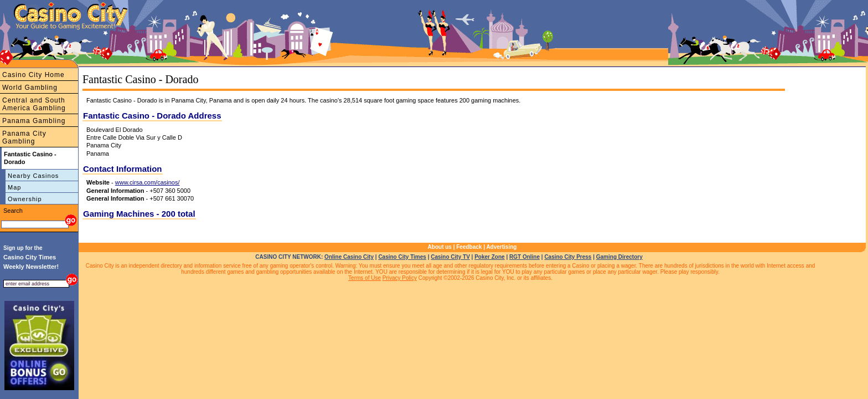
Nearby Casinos (33, 176)
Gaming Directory (619, 257)
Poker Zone (489, 257)
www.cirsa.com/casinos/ (148, 182)
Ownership (25, 199)
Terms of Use (365, 278)
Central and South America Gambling (34, 104)
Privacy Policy (400, 278)
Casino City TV (450, 257)
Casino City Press (568, 257)
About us (440, 247)
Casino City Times (402, 257)
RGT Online (525, 257)
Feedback (469, 247)
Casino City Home (33, 75)
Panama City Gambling (24, 137)
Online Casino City (349, 257)
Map (14, 187)
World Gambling (30, 88)
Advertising (501, 247)
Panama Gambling (34, 121)
